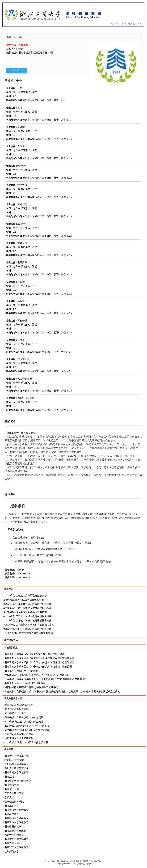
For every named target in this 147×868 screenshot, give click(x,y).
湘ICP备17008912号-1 (93, 861)
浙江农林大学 (12, 843)
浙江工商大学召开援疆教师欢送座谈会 (25, 683)
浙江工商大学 (12, 806)
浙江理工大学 (12, 789)
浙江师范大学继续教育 (17, 810)
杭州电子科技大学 (14, 760)
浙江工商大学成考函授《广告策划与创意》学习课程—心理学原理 (39, 662)
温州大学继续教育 (14, 835)
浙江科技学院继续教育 (17, 818)
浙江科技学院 (12, 814)
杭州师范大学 (12, 851)
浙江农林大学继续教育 (17, 831)
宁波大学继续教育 (14, 793)
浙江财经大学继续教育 (17, 839)
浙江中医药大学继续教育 (18, 781)
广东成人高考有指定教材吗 (19, 734)
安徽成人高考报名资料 (17, 709)
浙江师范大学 (12, 785)
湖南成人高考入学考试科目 (19, 705)
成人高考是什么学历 (15, 713)
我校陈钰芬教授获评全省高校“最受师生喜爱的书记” (32, 687)
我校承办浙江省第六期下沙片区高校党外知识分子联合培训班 (37, 675)
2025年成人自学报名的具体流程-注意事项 (27, 726)
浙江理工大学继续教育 (17, 847)
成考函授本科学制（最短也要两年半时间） (27, 730)
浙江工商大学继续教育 (17, 772)
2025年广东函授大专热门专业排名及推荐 (26, 742)
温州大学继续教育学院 (17, 768)
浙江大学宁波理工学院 (17, 756)
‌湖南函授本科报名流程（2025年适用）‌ (25, 717)
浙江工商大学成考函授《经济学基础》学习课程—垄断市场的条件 (39, 658)
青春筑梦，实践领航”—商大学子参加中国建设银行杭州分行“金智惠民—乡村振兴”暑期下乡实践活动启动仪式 (62, 691)
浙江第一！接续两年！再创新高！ (23, 671)
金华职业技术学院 (14, 802)
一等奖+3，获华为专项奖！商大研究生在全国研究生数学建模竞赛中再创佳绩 (46, 679)
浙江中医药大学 (13, 826)
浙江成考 (9, 777)
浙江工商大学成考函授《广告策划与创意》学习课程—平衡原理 (38, 667)
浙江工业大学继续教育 (17, 822)
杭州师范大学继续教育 (17, 764)
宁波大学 (9, 797)
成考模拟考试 (11, 640)
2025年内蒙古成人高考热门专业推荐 (24, 722)
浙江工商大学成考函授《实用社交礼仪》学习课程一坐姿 (35, 654)
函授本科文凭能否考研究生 (19, 738)
